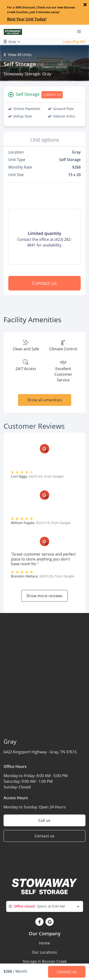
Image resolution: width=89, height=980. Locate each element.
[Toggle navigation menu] (81, 31)
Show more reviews (44, 596)
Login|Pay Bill (74, 42)
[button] (39, 922)
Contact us (44, 283)
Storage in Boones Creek (45, 961)
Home (44, 943)
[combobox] (45, 906)
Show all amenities (44, 400)
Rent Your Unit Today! (27, 19)
